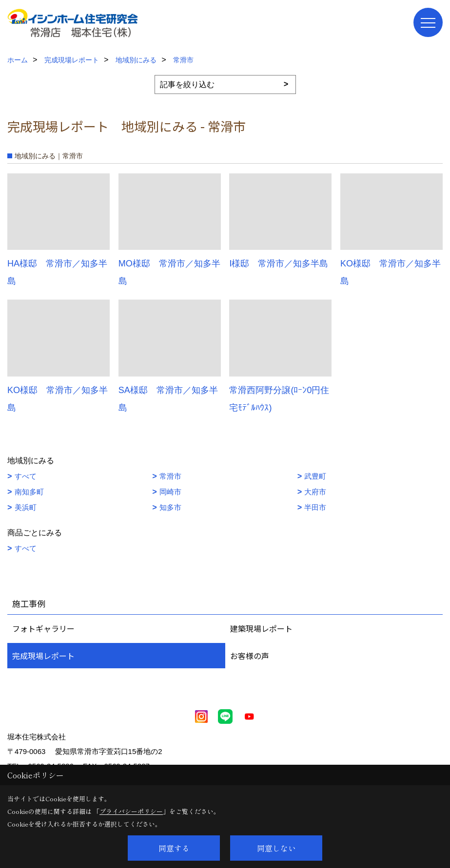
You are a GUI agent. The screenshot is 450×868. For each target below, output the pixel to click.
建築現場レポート (261, 628)
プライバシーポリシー (131, 811)
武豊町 (315, 476)
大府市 (315, 492)
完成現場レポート (43, 656)
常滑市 (170, 476)
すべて (26, 476)
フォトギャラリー (43, 628)
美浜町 (26, 507)
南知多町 (29, 492)
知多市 (170, 507)
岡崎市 (170, 492)
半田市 (315, 507)
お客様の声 (250, 656)
